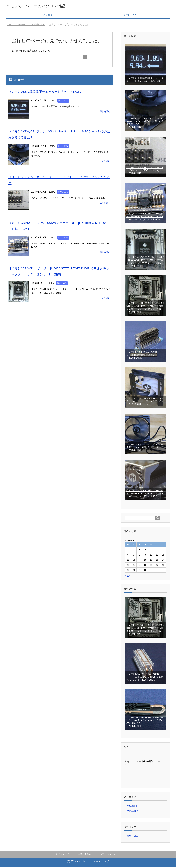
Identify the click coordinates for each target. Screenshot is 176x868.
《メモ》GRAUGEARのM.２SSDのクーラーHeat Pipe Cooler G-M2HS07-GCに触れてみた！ (145, 721)
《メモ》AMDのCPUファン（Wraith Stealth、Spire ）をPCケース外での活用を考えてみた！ (145, 122)
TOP (26, 25)
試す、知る (47, 15)
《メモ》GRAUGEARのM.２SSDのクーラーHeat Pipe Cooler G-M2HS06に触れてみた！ (145, 678)
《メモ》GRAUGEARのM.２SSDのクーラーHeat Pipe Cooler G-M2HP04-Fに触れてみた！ (145, 217)
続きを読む (105, 112)
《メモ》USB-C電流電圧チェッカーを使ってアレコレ (49, 92)
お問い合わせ (85, 855)
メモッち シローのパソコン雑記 (44, 6)
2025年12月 (133, 812)
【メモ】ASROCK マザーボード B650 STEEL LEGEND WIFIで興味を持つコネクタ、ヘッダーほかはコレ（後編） (145, 261)
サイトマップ (62, 855)
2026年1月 (132, 807)
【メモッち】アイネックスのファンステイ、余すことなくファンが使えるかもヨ (145, 402)
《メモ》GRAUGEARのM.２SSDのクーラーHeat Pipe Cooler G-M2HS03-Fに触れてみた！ (145, 494)
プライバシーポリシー (111, 855)
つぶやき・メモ (129, 15)
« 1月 (128, 577)
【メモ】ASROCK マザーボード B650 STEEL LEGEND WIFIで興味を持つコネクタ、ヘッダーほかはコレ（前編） (145, 307)
